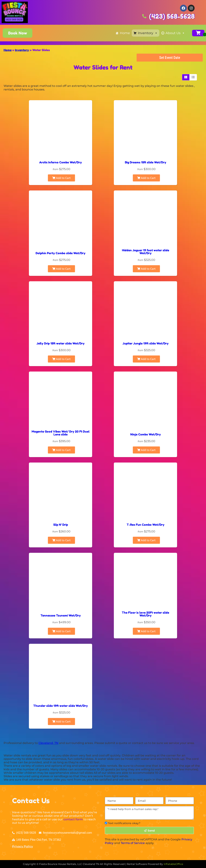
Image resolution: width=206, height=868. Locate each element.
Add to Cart (61, 178)
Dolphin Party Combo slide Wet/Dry (61, 253)
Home (125, 33)
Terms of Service (133, 843)
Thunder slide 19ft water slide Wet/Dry (61, 706)
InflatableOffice (173, 864)
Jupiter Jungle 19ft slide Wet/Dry (146, 343)
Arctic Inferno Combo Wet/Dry (61, 162)
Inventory (148, 33)
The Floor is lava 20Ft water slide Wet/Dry (145, 614)
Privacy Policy (22, 846)
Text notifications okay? (124, 823)
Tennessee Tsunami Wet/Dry (61, 615)
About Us (175, 33)
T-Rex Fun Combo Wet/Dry (146, 525)
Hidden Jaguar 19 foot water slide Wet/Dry (146, 252)
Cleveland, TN (48, 743)
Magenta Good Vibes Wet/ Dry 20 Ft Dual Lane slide (61, 433)
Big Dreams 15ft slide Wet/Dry (146, 162)
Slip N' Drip (61, 525)
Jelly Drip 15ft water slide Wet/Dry (61, 343)
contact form (73, 819)
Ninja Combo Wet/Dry (146, 434)
